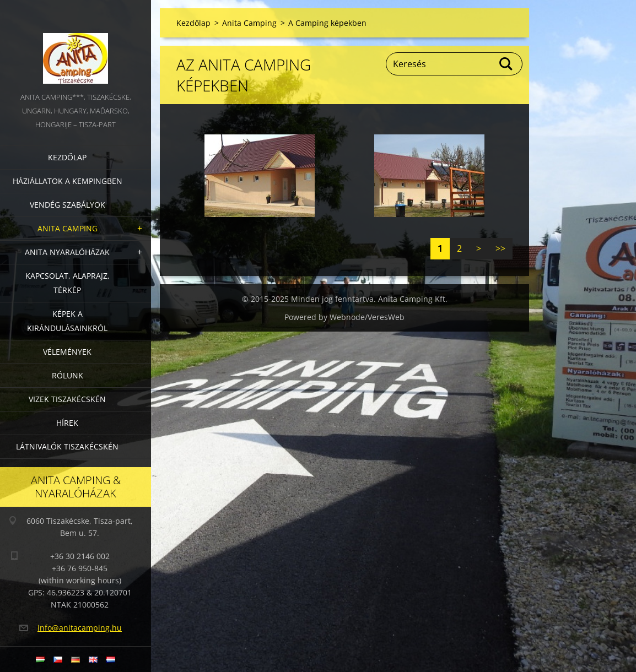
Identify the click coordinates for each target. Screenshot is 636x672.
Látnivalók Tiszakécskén (67, 446)
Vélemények (67, 352)
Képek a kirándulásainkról (67, 321)
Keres (506, 64)
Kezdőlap (67, 157)
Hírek (67, 423)
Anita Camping (68, 228)
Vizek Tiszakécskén (67, 399)
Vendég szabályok (68, 205)
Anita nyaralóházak (67, 252)
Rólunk (68, 375)
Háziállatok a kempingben (68, 181)
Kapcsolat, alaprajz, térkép (68, 283)
